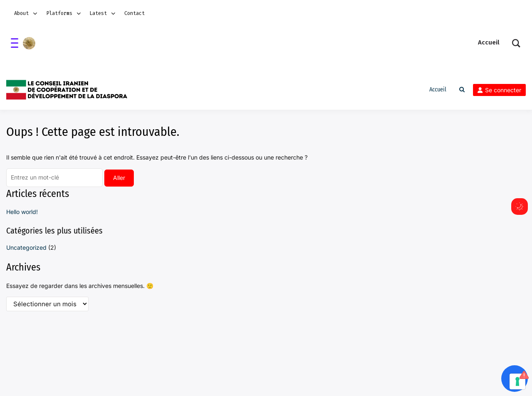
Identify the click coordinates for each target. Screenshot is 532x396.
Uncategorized (26, 247)
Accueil (438, 90)
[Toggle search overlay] (462, 90)
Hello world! (22, 212)
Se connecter (499, 90)
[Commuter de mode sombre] (520, 207)
